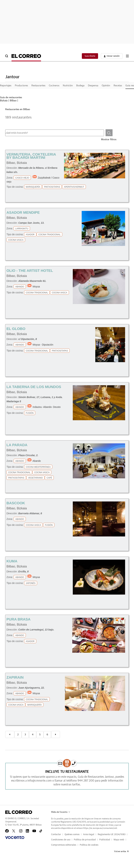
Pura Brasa (18, 619)
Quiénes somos (72, 834)
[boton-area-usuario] (112, 56)
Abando (20, 287)
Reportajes (6, 86)
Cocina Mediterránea (38, 467)
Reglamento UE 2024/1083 (112, 834)
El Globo (16, 329)
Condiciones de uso (61, 840)
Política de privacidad (85, 840)
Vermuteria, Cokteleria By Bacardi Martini (31, 156)
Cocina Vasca (16, 240)
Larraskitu (22, 229)
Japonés (31, 583)
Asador (30, 235)
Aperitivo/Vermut (74, 187)
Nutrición (68, 86)
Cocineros (54, 86)
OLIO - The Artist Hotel (30, 271)
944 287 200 (86, 781)
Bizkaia (4, 101)
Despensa (93, 86)
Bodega (80, 86)
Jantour (12, 77)
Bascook (16, 503)
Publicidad (105, 840)
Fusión (30, 413)
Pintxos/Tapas (52, 187)
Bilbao (13, 101)
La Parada (17, 445)
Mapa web (119, 840)
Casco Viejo (22, 178)
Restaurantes (38, 86)
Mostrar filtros (109, 140)
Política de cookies (89, 845)
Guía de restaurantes (11, 97)
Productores (21, 86)
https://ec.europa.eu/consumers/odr (100, 828)
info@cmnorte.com (40, 781)
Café (49, 478)
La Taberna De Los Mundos (34, 387)
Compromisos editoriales (64, 845)
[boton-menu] (127, 56)
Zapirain (15, 677)
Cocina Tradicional (49, 235)
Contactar (56, 834)
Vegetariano (35, 478)
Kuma (12, 561)
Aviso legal (89, 834)
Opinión (106, 86)
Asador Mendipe (23, 212)
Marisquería (33, 187)
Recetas (118, 86)
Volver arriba (121, 851)
